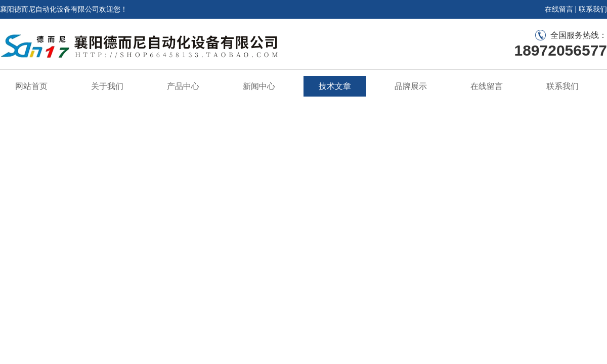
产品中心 (183, 86)
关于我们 (107, 86)
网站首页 (31, 86)
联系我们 (593, 9)
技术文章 (335, 86)
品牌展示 (411, 86)
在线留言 (559, 9)
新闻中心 (259, 86)
